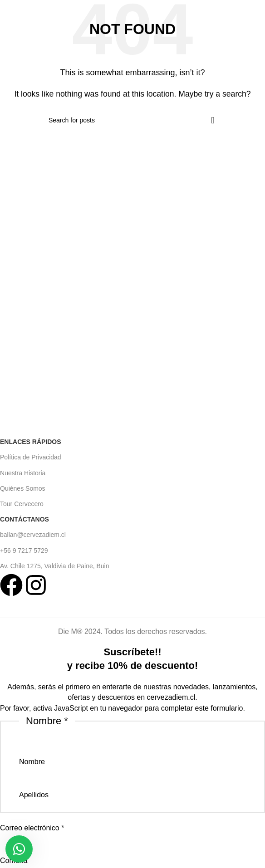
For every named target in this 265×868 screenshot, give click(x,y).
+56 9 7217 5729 (24, 551)
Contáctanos (25, 519)
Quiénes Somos (23, 488)
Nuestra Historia (23, 473)
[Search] (132, 120)
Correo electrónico (32, 828)
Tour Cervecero (22, 504)
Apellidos (34, 795)
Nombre (32, 762)
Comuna (14, 861)
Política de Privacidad (31, 457)
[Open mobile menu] (8, 14)
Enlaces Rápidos (31, 442)
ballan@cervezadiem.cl (33, 535)
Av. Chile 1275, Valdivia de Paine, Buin (55, 566)
